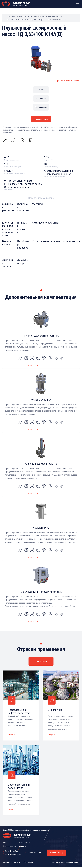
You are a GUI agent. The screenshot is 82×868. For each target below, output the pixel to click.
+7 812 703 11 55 (34, 853)
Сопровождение (9, 846)
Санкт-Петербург (12, 851)
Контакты (22, 846)
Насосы (23, 17)
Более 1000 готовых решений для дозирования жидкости (26, 830)
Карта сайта (28, 862)
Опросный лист (41, 98)
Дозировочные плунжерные (45, 17)
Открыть (12, 735)
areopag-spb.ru (10, 862)
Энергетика (55, 710)
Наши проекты (24, 842)
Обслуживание (41, 107)
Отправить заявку (41, 119)
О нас (5, 842)
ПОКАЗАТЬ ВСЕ (41, 661)
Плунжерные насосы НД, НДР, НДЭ (25, 20)
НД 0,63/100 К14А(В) (57, 20)
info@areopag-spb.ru (13, 854)
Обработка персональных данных (66, 862)
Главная (11, 17)
